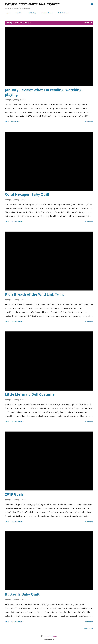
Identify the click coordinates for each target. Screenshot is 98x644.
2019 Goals (14, 494)
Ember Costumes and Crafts (32, 4)
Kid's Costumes (62, 13)
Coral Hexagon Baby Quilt (27, 194)
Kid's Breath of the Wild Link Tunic (35, 294)
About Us (18, 13)
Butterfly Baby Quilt (22, 594)
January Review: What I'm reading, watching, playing (44, 92)
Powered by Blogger (49, 636)
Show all (88, 23)
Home (7, 13)
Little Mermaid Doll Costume (30, 394)
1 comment (15, 122)
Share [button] (7, 122)
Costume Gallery (46, 13)
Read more (89, 122)
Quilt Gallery (31, 13)
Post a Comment (17, 222)
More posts (89, 629)
